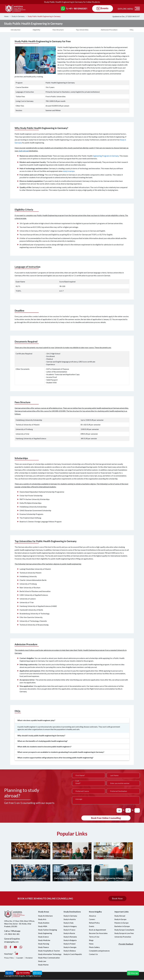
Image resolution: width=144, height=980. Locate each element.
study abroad (24, 151)
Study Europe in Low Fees (124, 933)
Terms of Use (94, 937)
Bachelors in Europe (122, 926)
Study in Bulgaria (70, 940)
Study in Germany (18, 16)
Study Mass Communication (49, 958)
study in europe (69, 171)
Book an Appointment (97, 930)
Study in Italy (69, 923)
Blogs (91, 940)
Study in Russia (69, 933)
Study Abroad (120, 916)
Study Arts (42, 919)
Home (6, 16)
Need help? (11, 953)
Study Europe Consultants (124, 930)
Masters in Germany (105, 856)
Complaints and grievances (99, 951)
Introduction (16, 30)
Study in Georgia (70, 947)
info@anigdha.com (11, 942)
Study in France (69, 930)
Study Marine (43, 965)
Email (77, 781)
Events (92, 926)
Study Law (42, 961)
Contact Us (93, 954)
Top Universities (82, 30)
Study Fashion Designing (48, 930)
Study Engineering (45, 933)
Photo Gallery (94, 947)
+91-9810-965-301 (12, 934)
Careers (92, 919)
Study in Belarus (70, 951)
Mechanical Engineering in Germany (29, 878)
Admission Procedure (109, 30)
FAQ (132, 30)
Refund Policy (94, 923)
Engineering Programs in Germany (106, 156)
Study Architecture (45, 916)
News (91, 944)
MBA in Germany (62, 856)
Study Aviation (44, 923)
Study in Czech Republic (73, 954)
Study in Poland (69, 944)
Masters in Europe (121, 923)
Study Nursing (44, 944)
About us (92, 916)
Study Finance (43, 947)
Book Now (117, 899)
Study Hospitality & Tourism (49, 951)
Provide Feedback (126, 944)
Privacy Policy (9, 958)
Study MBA (43, 926)
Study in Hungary (70, 926)
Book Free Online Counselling (106, 818)
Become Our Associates (98, 933)
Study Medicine (44, 940)
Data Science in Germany (66, 878)
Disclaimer (29, 958)
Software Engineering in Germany (111, 878)
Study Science (43, 937)
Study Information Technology (50, 954)
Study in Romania (70, 937)
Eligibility (36, 30)
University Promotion (123, 937)
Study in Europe (120, 919)
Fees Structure (58, 30)
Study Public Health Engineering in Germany (44, 16)
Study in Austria (70, 919)
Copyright (20, 958)
